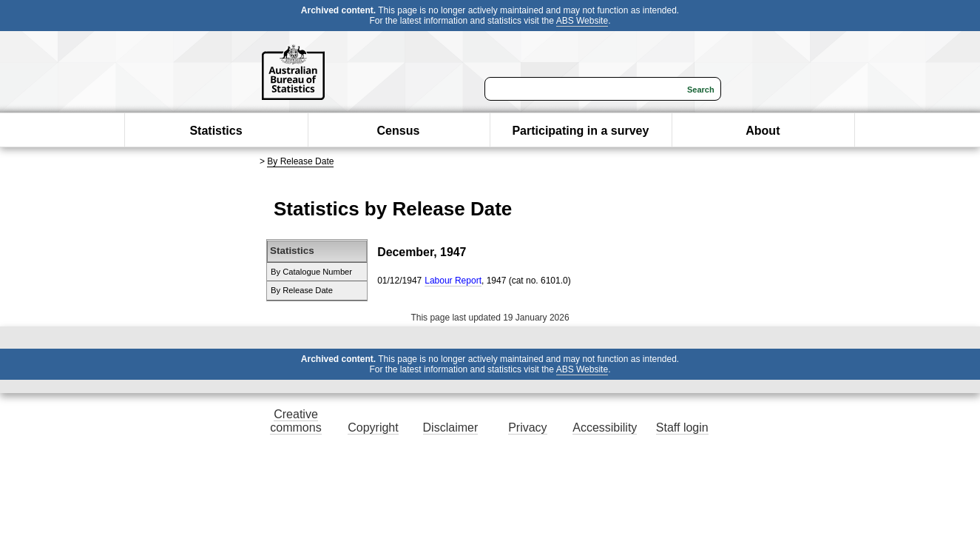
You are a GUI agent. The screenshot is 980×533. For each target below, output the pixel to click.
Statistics (216, 131)
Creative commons (295, 421)
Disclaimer (451, 428)
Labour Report (453, 281)
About (763, 131)
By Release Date (300, 161)
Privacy (527, 428)
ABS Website (582, 21)
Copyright (373, 428)
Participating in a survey (580, 131)
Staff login (682, 428)
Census (399, 131)
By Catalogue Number (311, 272)
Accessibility (605, 428)
